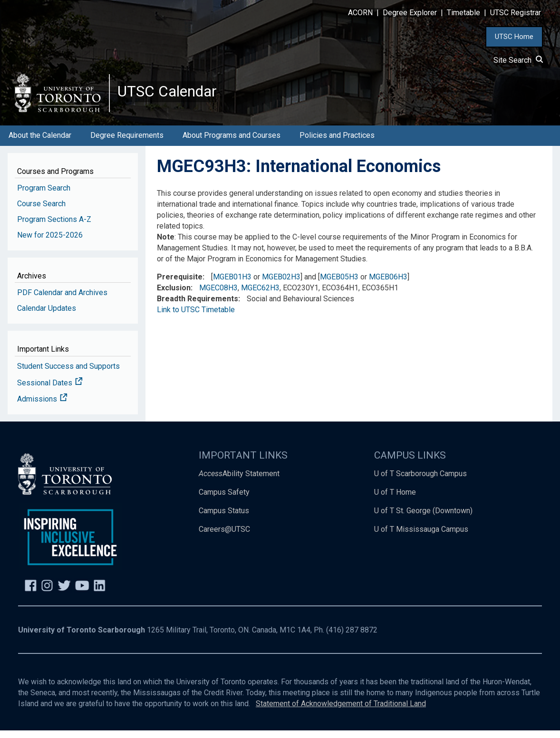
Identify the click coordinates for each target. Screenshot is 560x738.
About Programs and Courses (232, 143)
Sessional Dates (50, 390)
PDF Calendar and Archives (62, 300)
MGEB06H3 (388, 284)
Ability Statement (239, 481)
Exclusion (174, 295)
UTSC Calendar (174, 95)
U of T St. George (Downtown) (423, 518)
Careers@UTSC (224, 537)
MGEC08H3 (218, 295)
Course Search (41, 211)
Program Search (44, 196)
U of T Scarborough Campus (420, 481)
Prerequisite (180, 284)
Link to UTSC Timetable (196, 317)
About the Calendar (40, 143)
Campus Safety (224, 500)
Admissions (42, 407)
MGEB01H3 (232, 284)
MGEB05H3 (339, 284)
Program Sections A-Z (54, 227)
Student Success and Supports (68, 374)
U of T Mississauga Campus (421, 537)
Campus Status (224, 518)
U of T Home (395, 500)
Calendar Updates (47, 316)
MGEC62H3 (260, 295)
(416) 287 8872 (352, 637)
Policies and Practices (337, 143)
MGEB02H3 (281, 284)
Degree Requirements (127, 143)
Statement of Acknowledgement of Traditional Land (341, 711)
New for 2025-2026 (50, 243)
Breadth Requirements (198, 306)
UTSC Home (514, 37)
